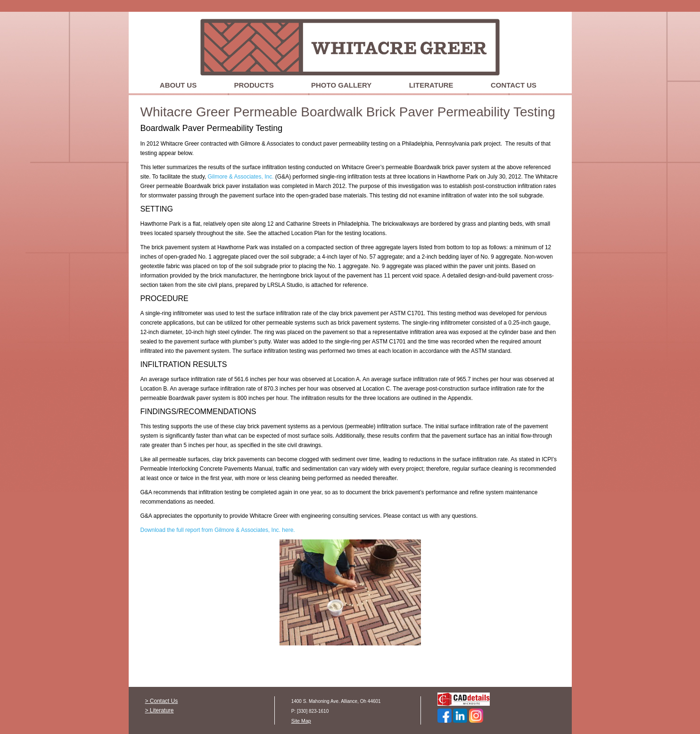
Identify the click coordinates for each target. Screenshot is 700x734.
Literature (431, 85)
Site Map (301, 721)
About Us (178, 85)
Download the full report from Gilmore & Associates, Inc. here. (218, 530)
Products (254, 85)
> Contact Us (162, 701)
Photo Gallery (341, 85)
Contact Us (514, 85)
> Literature (160, 710)
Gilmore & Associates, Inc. (240, 177)
